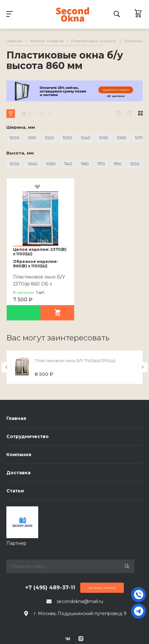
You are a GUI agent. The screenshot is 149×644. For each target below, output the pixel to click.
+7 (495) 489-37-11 (50, 588)
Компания (19, 455)
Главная (16, 418)
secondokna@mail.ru (80, 601)
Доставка (18, 473)
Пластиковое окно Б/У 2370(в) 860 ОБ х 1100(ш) (39, 284)
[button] (27, 246)
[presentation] (6, 367)
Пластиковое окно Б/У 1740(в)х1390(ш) (75, 360)
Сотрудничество (28, 436)
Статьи (15, 491)
